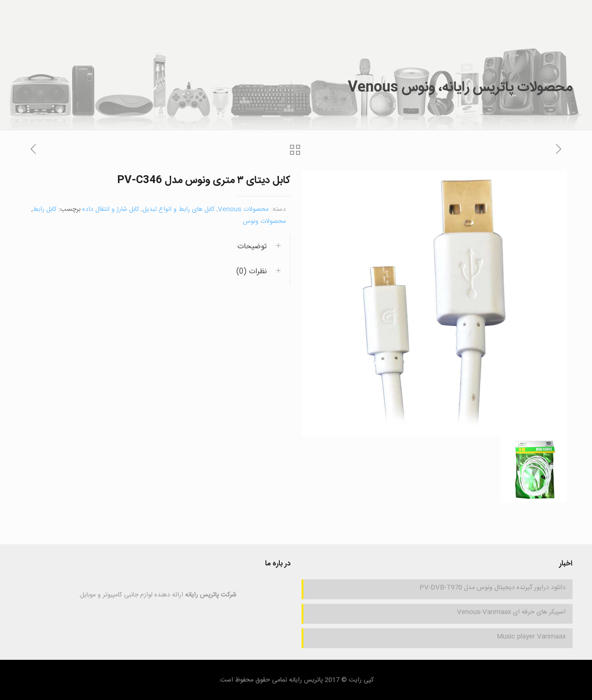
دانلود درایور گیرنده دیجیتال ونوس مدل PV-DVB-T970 (493, 588)
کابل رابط (45, 209)
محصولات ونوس (264, 221)
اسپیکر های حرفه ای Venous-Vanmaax (511, 612)
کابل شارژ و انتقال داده (111, 209)
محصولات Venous (243, 209)
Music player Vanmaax (531, 637)
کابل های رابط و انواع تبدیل (179, 209)
